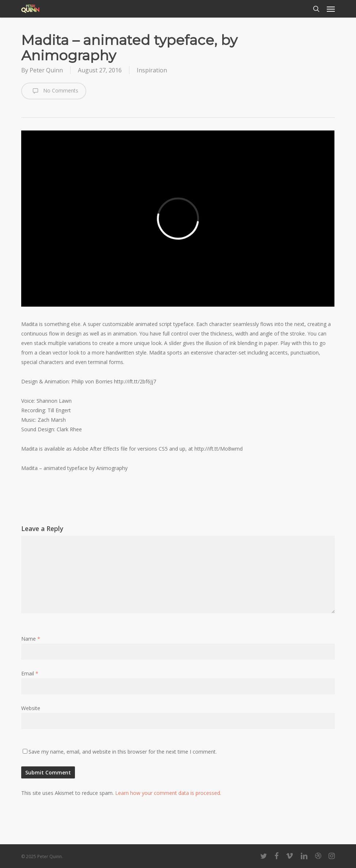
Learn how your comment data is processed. (168, 793)
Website (31, 708)
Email (30, 673)
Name (31, 639)
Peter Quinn (46, 70)
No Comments (54, 91)
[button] (331, 9)
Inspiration (152, 70)
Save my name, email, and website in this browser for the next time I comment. (123, 752)
